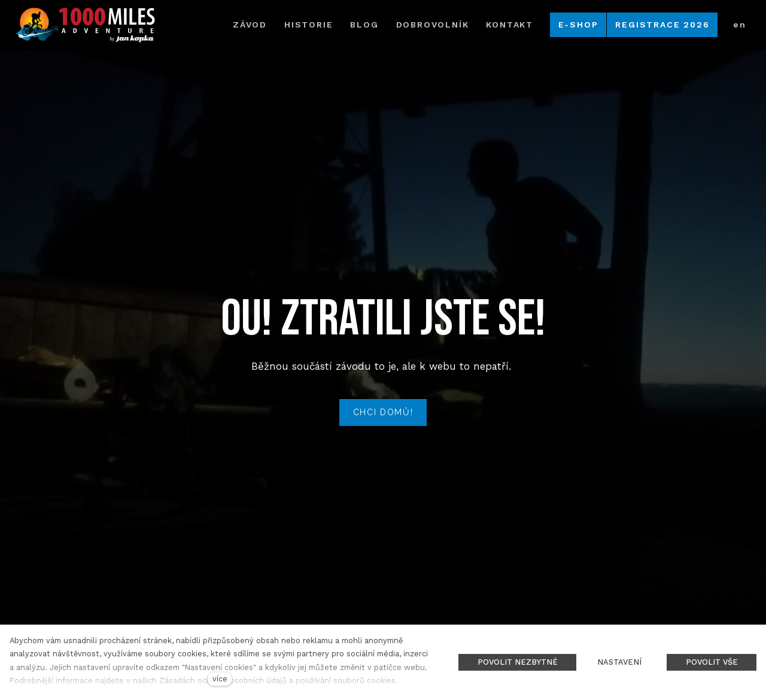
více (220, 679)
